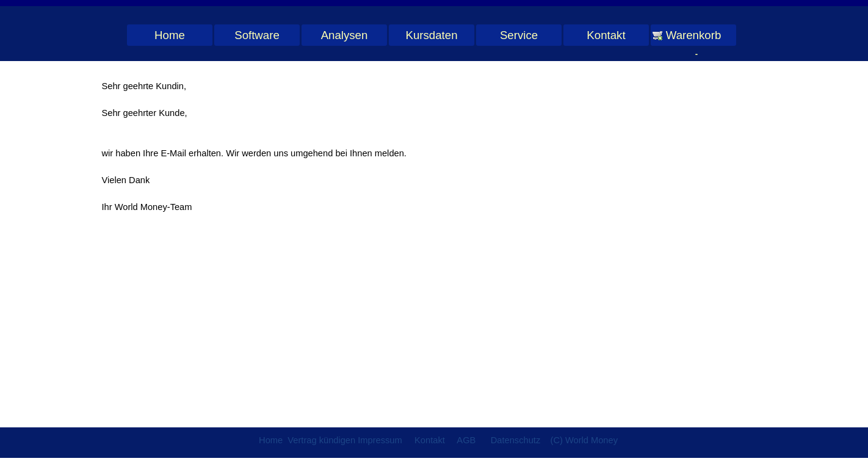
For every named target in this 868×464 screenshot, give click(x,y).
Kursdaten (431, 35)
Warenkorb (694, 35)
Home (170, 35)
